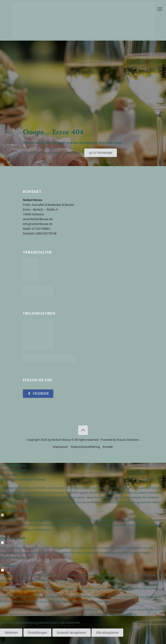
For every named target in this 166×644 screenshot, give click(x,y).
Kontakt (108, 447)
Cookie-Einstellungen (14, 470)
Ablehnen (11, 633)
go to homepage (100, 153)
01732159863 (41, 229)
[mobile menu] (160, 9)
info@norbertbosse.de (38, 224)
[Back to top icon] (83, 430)
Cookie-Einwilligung (13, 465)
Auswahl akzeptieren (72, 633)
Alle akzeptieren (107, 633)
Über (9, 475)
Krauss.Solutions (128, 440)
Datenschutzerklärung (85, 447)
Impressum (60, 447)
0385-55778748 (46, 233)
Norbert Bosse (61, 440)
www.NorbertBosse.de (38, 219)
